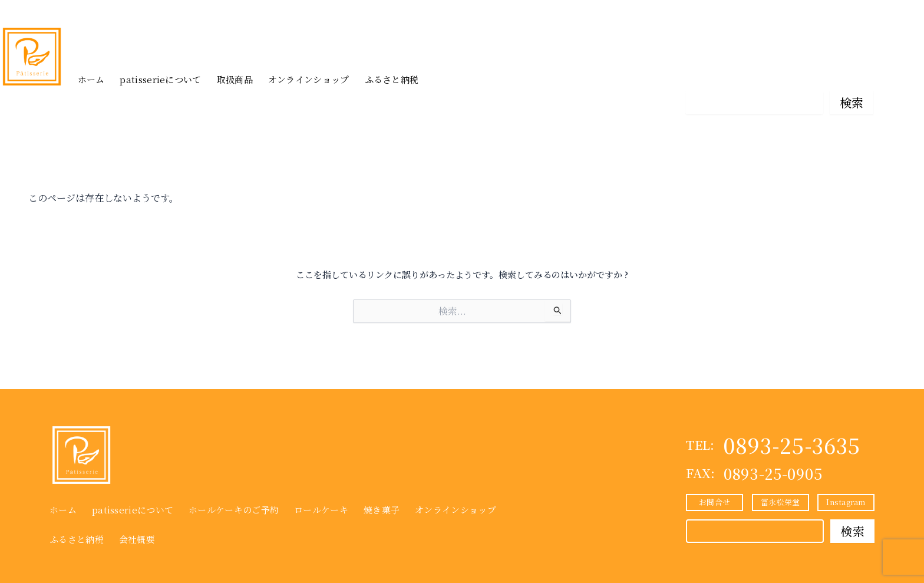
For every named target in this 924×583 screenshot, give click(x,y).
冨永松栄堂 (779, 73)
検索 (852, 102)
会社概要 (137, 539)
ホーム (91, 79)
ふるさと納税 (392, 79)
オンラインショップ (309, 79)
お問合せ (714, 73)
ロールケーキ (321, 510)
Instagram (845, 73)
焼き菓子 (382, 510)
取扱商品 (235, 79)
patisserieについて (160, 79)
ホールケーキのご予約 (234, 510)
